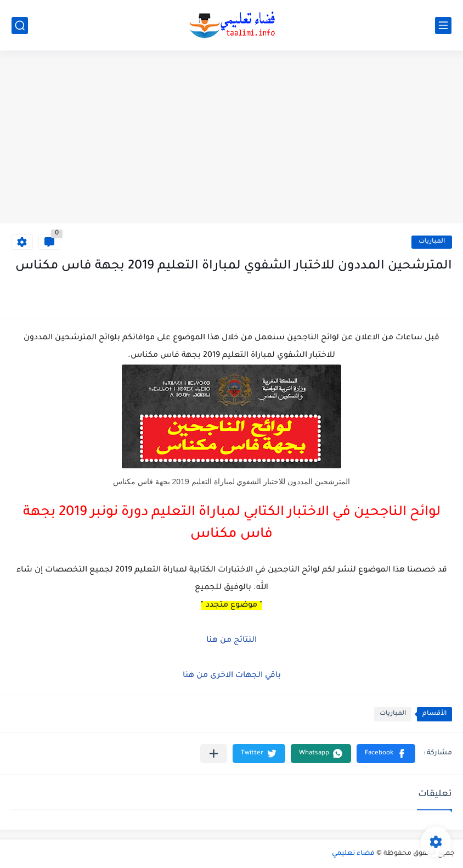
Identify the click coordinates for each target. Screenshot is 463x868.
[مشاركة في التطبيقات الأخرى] (214, 754)
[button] (386, 754)
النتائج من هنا (231, 641)
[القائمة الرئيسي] (443, 26)
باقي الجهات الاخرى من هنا (232, 676)
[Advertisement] (231, 138)
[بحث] (20, 26)
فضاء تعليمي (353, 854)
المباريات (432, 242)
